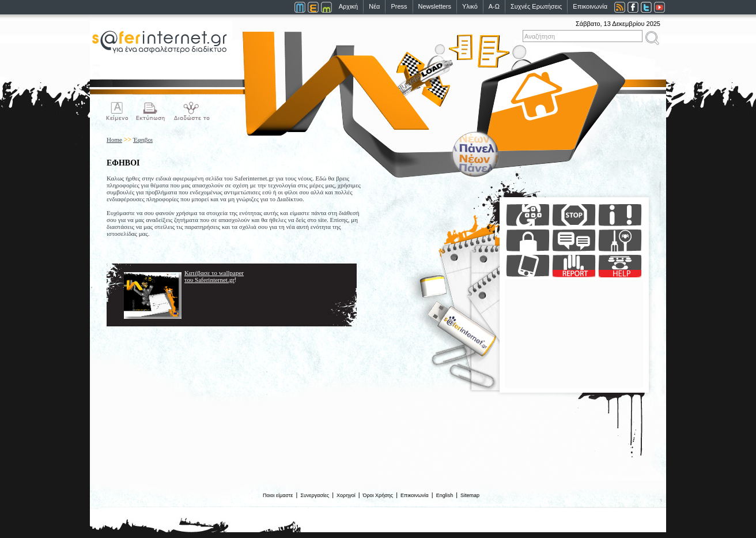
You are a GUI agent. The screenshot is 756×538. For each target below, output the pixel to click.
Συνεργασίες (315, 495)
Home (114, 140)
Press (399, 6)
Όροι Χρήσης (378, 495)
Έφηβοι (143, 140)
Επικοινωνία (590, 6)
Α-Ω (494, 6)
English (445, 495)
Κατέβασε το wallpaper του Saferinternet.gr (214, 276)
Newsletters (435, 6)
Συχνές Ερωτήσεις (536, 6)
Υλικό (470, 6)
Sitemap (470, 495)
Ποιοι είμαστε (278, 495)
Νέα (374, 6)
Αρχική (348, 6)
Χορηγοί (346, 495)
